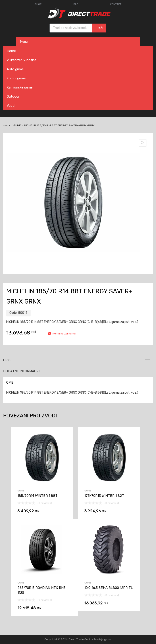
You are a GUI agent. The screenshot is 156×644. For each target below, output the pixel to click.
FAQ (76, 4)
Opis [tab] (7, 360)
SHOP (38, 4)
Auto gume (15, 69)
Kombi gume (16, 78)
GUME (17, 125)
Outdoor (13, 97)
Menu (24, 42)
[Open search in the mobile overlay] (78, 28)
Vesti (11, 106)
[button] (143, 143)
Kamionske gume (20, 87)
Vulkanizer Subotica (22, 60)
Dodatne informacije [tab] (22, 371)
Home (11, 51)
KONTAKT (116, 4)
